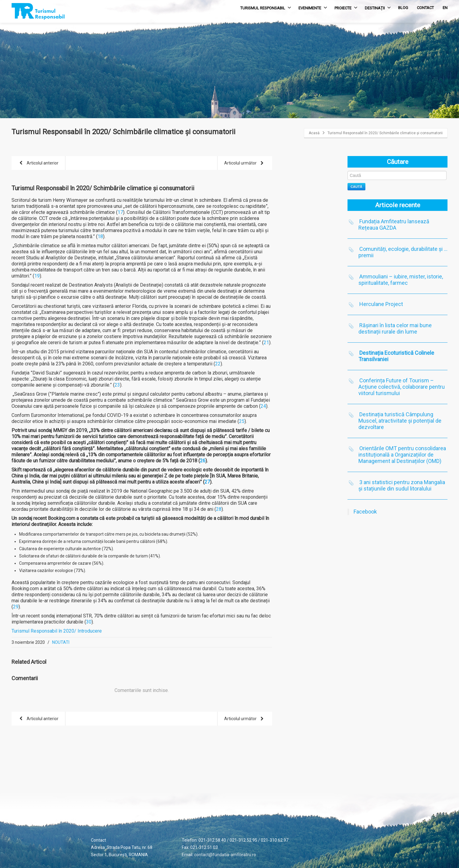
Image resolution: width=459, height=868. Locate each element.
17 (120, 212)
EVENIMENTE (313, 8)
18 (100, 236)
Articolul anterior (38, 163)
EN (445, 8)
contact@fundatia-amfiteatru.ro (225, 855)
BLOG (403, 8)
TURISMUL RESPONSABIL (266, 8)
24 (263, 406)
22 (218, 364)
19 (37, 276)
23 (117, 385)
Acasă (314, 133)
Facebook (365, 512)
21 (266, 343)
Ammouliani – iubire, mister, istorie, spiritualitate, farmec (401, 280)
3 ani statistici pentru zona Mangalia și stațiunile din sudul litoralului (402, 485)
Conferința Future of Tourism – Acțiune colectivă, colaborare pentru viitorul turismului (402, 387)
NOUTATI (61, 642)
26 (203, 461)
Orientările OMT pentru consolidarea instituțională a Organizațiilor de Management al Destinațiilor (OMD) (402, 455)
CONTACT (425, 8)
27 (207, 482)
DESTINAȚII (378, 8)
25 (242, 421)
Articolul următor (245, 163)
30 (89, 622)
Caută (356, 187)
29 (16, 607)
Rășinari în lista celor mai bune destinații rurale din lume (395, 328)
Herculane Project (381, 304)
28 (219, 509)
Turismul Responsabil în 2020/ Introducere (57, 631)
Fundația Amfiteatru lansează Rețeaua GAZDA (394, 224)
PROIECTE (346, 8)
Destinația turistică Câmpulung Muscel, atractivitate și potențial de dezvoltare (400, 421)
